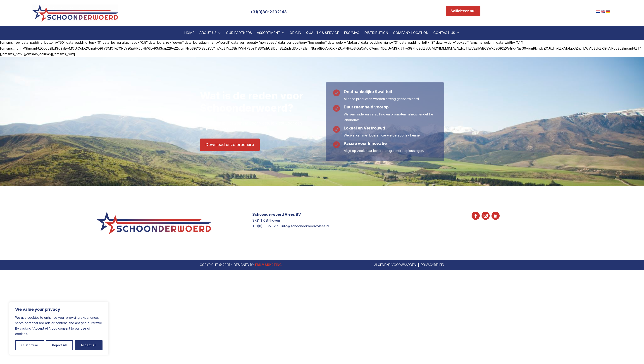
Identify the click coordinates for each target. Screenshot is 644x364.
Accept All (89, 345)
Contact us (444, 33)
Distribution (376, 33)
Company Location (411, 33)
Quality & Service (323, 33)
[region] (59, 328)
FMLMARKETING (268, 307)
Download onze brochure (230, 145)
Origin (295, 33)
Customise (30, 345)
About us (208, 33)
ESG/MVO (352, 33)
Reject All (59, 345)
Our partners (239, 33)
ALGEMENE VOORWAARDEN (395, 307)
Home (189, 33)
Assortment (268, 33)
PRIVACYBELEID (433, 307)
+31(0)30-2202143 (268, 12)
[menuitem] (598, 12)
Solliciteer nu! (463, 11)
